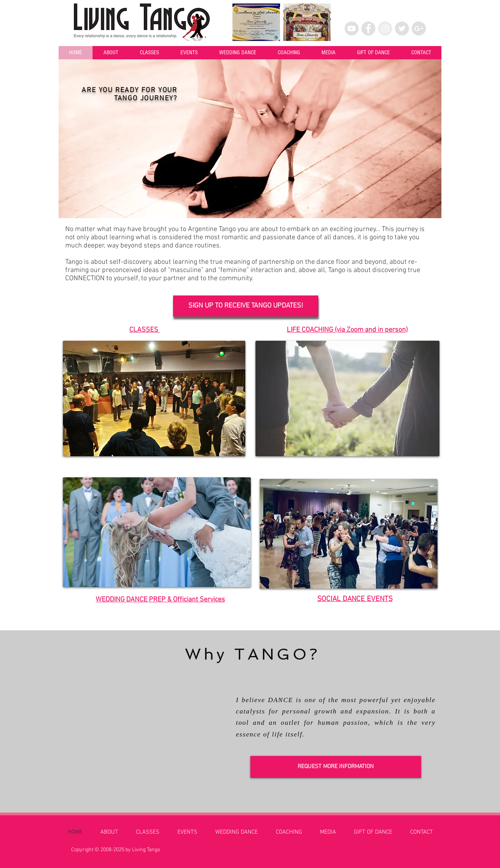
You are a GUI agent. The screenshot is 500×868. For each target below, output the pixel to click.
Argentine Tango (212, 229)
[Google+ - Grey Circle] (419, 28)
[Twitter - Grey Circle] (402, 28)
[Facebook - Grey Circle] (368, 28)
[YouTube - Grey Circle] (352, 28)
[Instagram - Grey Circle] (385, 28)
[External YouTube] (148, 729)
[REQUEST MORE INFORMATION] (336, 767)
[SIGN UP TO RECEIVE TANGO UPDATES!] (246, 306)
